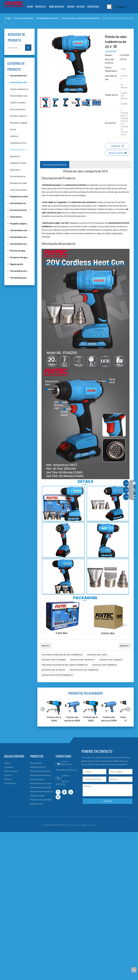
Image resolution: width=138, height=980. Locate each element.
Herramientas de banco (21, 176)
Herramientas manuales (21, 230)
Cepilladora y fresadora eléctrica (21, 143)
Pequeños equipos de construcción (21, 223)
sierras (13, 129)
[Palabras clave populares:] (109, 7)
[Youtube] (71, 792)
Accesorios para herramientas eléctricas (21, 210)
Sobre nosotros (11, 771)
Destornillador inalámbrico (21, 96)
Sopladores (15, 156)
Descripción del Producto (55, 165)
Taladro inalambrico (19, 89)
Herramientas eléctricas (21, 82)
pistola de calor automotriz (83, 660)
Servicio (8, 775)
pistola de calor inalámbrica (105, 665)
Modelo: (109, 55)
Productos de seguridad (21, 257)
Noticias (8, 779)
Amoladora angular (19, 123)
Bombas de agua (18, 251)
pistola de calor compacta (111, 660)
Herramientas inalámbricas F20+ (21, 75)
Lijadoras (14, 136)
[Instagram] (58, 797)
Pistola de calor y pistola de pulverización (21, 149)
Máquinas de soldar (19, 196)
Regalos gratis (16, 264)
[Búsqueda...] (16, 48)
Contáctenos (10, 783)
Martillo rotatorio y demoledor (21, 116)
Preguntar (117, 146)
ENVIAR (107, 801)
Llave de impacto (18, 109)
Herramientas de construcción (21, 271)
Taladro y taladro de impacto (21, 102)
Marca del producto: (109, 61)
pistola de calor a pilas (97, 655)
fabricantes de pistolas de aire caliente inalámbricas (65, 665)
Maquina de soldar (18, 183)
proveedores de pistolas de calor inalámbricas (62, 655)
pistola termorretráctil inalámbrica (57, 675)
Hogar (7, 763)
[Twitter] (64, 792)
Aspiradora (15, 170)
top (134, 970)
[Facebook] (58, 792)
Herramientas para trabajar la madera (21, 278)
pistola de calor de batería (53, 670)
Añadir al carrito (117, 153)
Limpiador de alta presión (21, 163)
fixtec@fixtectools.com (66, 770)
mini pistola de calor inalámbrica (84, 670)
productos (9, 767)
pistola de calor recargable (54, 660)
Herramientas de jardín (20, 244)
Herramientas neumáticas (21, 237)
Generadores (16, 217)
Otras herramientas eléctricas (21, 190)
